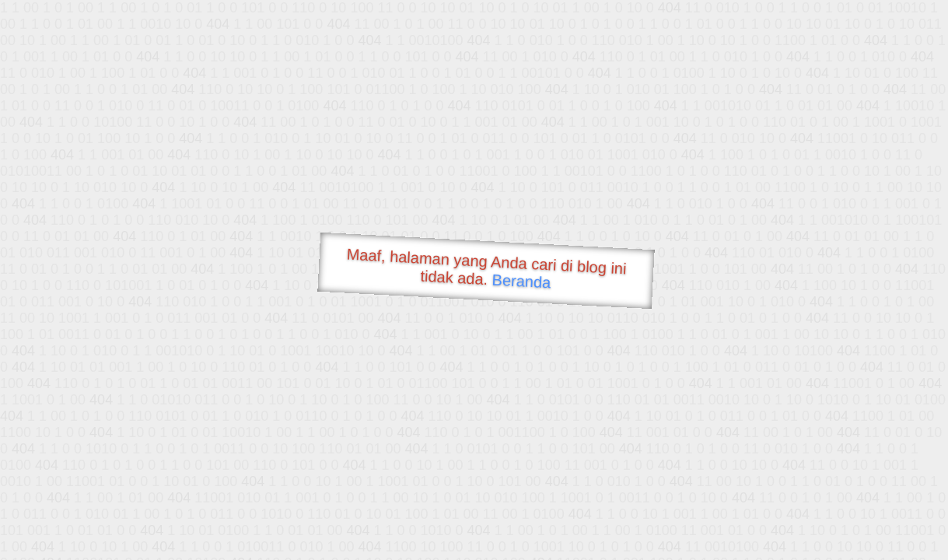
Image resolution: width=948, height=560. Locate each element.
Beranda (521, 281)
